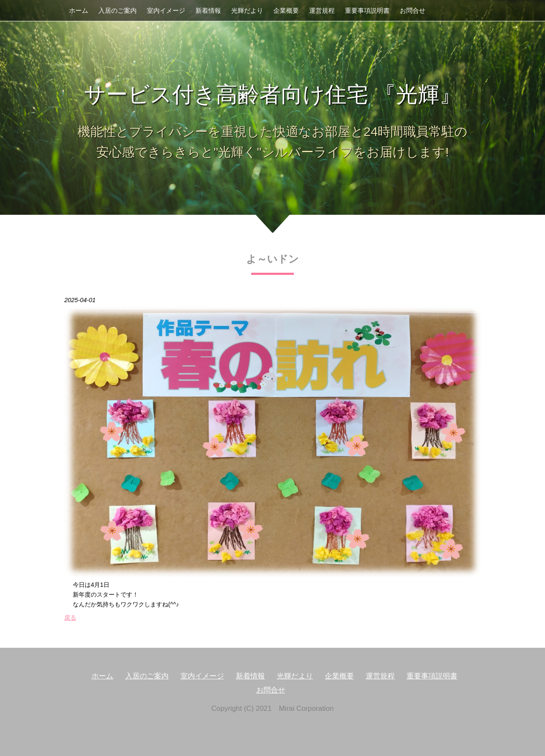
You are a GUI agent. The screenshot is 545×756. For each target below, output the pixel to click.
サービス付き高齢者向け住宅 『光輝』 (272, 94)
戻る (70, 617)
